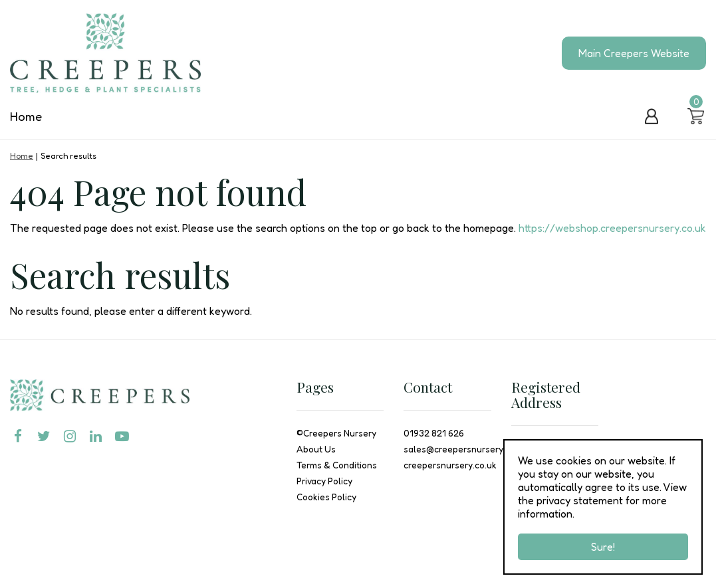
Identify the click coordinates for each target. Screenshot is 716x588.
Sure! (603, 547)
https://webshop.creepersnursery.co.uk (612, 228)
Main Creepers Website (634, 53)
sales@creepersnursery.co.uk (465, 449)
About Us (316, 449)
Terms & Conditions (337, 465)
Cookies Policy (326, 497)
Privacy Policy (324, 481)
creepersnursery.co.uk (450, 465)
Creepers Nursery (340, 433)
